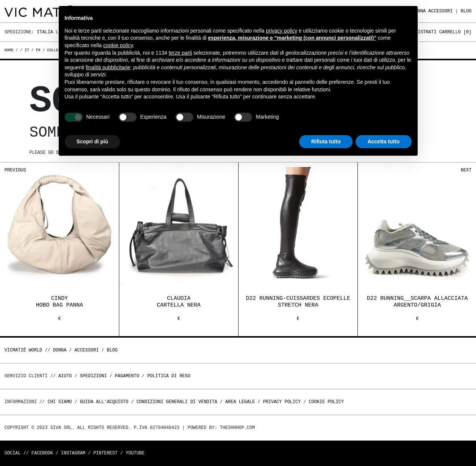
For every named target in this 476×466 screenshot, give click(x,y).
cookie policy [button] (118, 45)
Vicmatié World (23, 350)
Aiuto (65, 376)
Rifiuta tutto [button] (326, 141)
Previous (15, 170)
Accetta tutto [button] (384, 141)
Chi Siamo (60, 402)
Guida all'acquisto (104, 402)
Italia (45, 32)
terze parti (180, 53)
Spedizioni (93, 376)
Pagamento (127, 376)
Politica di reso (169, 376)
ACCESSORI (441, 11)
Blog (466, 11)
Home (10, 50)
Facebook (42, 453)
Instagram (73, 453)
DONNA (60, 350)
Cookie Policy (326, 402)
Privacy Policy (282, 402)
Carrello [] (455, 32)
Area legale (240, 402)
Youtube (135, 453)
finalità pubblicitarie (108, 67)
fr (38, 50)
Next (466, 170)
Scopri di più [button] (93, 141)
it (27, 50)
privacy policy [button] (282, 31)
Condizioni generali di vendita (177, 402)
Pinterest (106, 453)
